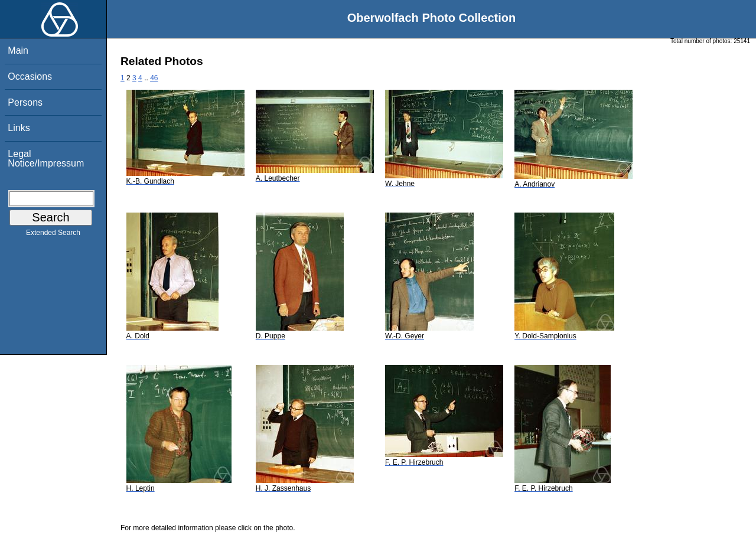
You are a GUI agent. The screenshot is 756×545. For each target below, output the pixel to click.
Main (18, 50)
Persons (25, 102)
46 (154, 78)
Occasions (30, 76)
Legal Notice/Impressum (46, 159)
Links (19, 128)
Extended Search (53, 235)
